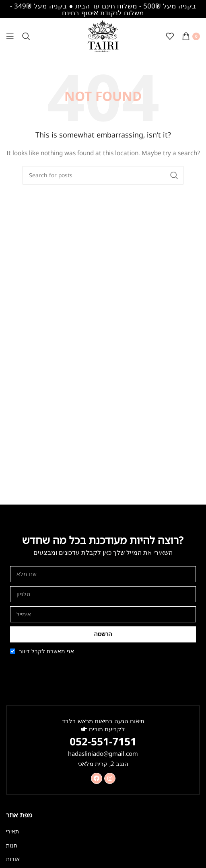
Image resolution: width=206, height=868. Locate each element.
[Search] (26, 36)
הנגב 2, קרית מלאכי (103, 763)
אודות (13, 859)
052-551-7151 (103, 741)
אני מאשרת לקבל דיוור (46, 651)
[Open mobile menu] (10, 36)
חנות (12, 845)
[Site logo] (103, 36)
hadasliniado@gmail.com (103, 753)
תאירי (12, 831)
